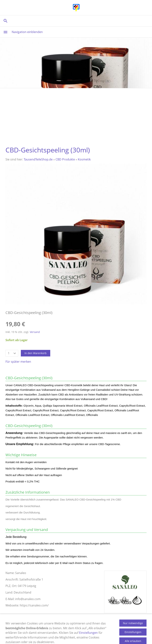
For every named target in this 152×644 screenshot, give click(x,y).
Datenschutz (117, 631)
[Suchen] (76, 21)
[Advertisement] (76, 116)
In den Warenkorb (36, 353)
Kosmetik (84, 159)
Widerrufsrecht (78, 631)
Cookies (98, 631)
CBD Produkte (65, 159)
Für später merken (18, 362)
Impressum (24, 631)
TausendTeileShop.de (38, 159)
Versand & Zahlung (50, 631)
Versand (35, 332)
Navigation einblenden (27, 32)
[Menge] (12, 353)
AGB (133, 631)
